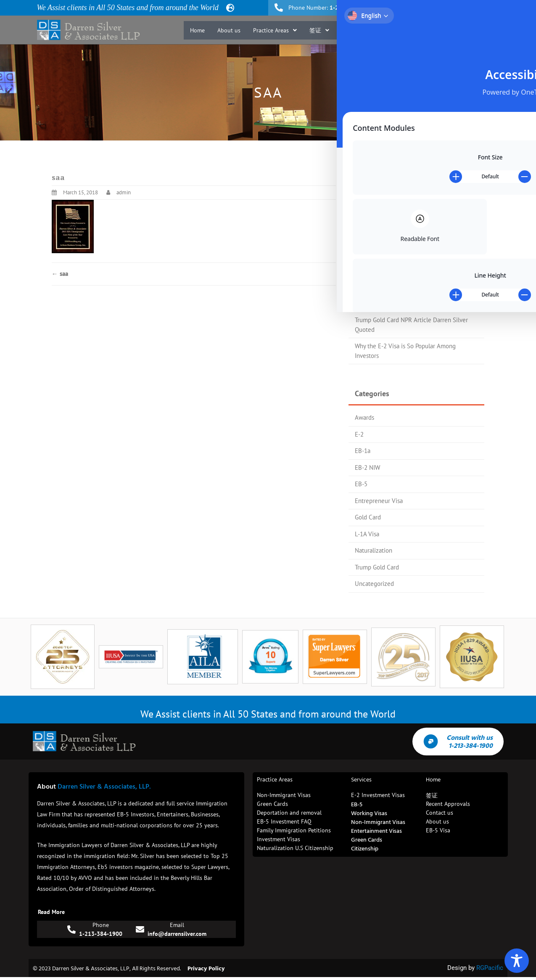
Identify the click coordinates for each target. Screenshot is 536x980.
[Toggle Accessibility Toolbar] (517, 961)
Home (197, 30)
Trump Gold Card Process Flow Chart (403, 287)
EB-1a (363, 451)
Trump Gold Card (377, 567)
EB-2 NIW (367, 467)
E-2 (359, 434)
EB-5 (361, 484)
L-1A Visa (367, 534)
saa (60, 274)
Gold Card (368, 517)
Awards (364, 417)
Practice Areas (275, 30)
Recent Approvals (409, 30)
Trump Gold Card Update (387, 303)
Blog (449, 30)
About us (229, 30)
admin (124, 192)
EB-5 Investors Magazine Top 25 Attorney (410, 270)
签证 (319, 30)
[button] (275, 30)
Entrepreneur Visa (379, 501)
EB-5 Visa (358, 30)
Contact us (482, 30)
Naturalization (374, 550)
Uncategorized (374, 584)
